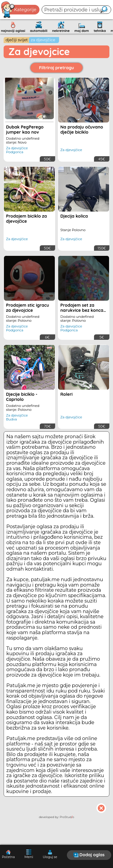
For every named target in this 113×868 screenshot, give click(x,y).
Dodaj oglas (89, 855)
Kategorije (19, 10)
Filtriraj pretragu (57, 68)
